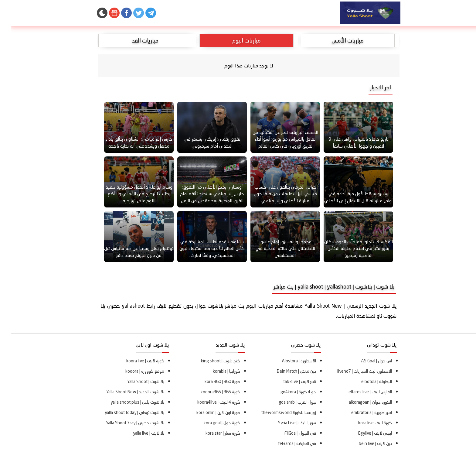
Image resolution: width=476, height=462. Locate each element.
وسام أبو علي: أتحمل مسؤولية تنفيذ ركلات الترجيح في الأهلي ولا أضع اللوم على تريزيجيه (128, 194)
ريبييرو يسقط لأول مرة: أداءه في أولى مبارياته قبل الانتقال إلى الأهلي (348, 197)
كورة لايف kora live (364, 423)
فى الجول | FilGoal (290, 433)
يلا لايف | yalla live (138, 433)
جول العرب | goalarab (287, 402)
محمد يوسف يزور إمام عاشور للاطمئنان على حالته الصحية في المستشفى (275, 248)
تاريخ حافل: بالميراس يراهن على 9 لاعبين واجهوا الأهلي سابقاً (348, 142)
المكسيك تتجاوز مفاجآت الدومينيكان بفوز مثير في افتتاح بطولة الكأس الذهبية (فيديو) (348, 248)
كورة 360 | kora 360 (212, 382)
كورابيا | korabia (216, 371)
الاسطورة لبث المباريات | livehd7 (354, 371)
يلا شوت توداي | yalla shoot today (124, 412)
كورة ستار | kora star (212, 433)
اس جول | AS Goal (366, 361)
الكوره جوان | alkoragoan (360, 402)
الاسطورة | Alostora (288, 361)
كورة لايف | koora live (135, 361)
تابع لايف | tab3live (289, 382)
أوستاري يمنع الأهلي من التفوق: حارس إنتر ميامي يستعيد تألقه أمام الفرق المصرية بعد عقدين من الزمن (201, 194)
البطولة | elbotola (366, 382)
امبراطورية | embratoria (361, 412)
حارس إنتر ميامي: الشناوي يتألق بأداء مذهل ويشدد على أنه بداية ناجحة (128, 142)
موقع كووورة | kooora (134, 371)
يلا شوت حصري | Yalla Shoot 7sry (124, 423)
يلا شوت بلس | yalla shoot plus (127, 402)
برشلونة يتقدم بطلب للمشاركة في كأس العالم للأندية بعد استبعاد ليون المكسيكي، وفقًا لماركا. (201, 248)
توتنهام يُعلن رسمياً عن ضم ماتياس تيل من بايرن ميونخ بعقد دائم (128, 252)
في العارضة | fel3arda (286, 443)
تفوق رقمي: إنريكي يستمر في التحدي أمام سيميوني (201, 142)
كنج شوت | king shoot (210, 361)
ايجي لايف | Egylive (364, 433)
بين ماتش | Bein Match (286, 371)
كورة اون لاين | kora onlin (208, 412)
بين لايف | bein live (365, 443)
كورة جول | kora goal (211, 423)
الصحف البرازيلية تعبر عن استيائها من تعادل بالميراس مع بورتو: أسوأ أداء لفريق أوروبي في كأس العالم (275, 139)
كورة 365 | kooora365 (210, 392)
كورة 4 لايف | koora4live (208, 402)
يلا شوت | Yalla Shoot (135, 382)
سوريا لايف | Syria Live (286, 423)
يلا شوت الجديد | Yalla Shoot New (125, 392)
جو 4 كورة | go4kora (288, 392)
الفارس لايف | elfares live (360, 392)
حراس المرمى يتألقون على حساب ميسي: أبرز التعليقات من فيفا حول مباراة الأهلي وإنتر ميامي (275, 194)
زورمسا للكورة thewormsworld (278, 412)
